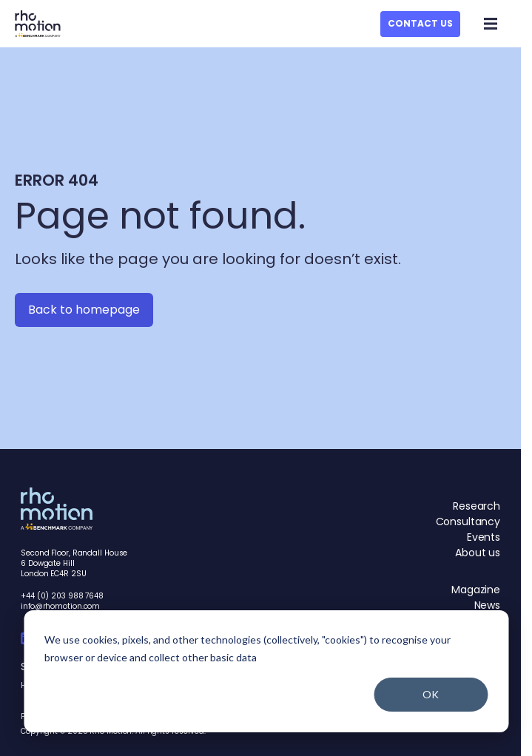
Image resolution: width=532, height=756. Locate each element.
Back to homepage (84, 310)
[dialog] (266, 671)
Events (484, 537)
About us (478, 553)
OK (431, 694)
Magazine (476, 590)
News (487, 605)
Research (477, 506)
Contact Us (420, 23)
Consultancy (468, 522)
